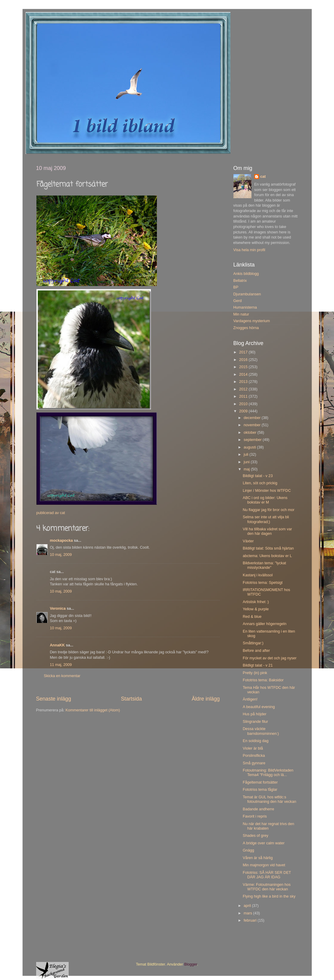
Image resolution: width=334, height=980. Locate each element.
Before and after (256, 651)
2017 (244, 352)
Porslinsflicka (254, 756)
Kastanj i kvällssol (258, 575)
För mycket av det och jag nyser (270, 658)
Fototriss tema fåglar (260, 790)
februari (251, 920)
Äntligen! (250, 699)
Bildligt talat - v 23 (258, 476)
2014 (244, 374)
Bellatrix (240, 281)
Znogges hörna (246, 328)
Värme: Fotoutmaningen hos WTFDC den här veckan (267, 887)
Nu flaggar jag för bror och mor (269, 510)
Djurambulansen (247, 294)
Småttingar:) (253, 643)
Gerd (238, 301)
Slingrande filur (255, 722)
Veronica (58, 609)
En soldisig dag (256, 741)
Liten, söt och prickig (260, 483)
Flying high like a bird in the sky (269, 896)
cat (263, 177)
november (253, 425)
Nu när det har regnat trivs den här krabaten (268, 826)
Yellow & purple (256, 609)
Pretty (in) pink (255, 673)
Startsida (131, 699)
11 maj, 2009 (61, 665)
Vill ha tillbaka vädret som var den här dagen (267, 531)
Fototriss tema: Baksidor (263, 680)
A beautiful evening (259, 707)
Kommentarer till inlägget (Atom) (93, 710)
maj (247, 469)
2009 (244, 411)
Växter (248, 541)
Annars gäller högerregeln (265, 624)
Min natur (241, 314)
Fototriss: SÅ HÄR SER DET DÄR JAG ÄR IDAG (267, 875)
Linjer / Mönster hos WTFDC (267, 491)
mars (248, 913)
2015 (244, 367)
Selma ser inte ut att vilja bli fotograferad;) (266, 519)
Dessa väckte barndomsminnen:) (261, 731)
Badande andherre (258, 809)
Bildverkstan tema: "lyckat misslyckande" (264, 565)
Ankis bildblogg (246, 274)
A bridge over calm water (264, 843)
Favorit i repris (255, 816)
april (248, 906)
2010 (244, 404)
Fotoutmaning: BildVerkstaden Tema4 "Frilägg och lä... (268, 773)
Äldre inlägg (206, 699)
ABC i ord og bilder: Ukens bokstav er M (265, 500)
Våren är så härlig (258, 858)
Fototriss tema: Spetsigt (263, 583)
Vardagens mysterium (252, 321)
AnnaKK (58, 645)
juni (247, 462)
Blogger (191, 964)
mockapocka (61, 541)
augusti (250, 447)
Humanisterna (245, 307)
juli (247, 455)
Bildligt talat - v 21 (258, 665)
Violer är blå (253, 748)
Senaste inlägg (54, 699)
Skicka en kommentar (62, 676)
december (253, 418)
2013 (244, 382)
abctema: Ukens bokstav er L (267, 556)
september (253, 440)
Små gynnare (254, 763)
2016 (244, 360)
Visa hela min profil (249, 250)
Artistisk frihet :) (256, 602)
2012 (244, 389)
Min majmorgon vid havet (264, 865)
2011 (244, 396)
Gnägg (248, 850)
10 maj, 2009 (61, 555)
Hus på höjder (254, 714)
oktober (251, 433)
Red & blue (252, 617)
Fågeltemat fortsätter (260, 782)
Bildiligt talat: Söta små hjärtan (268, 548)
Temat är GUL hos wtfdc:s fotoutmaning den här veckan (269, 799)
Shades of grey (256, 836)
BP (236, 287)
